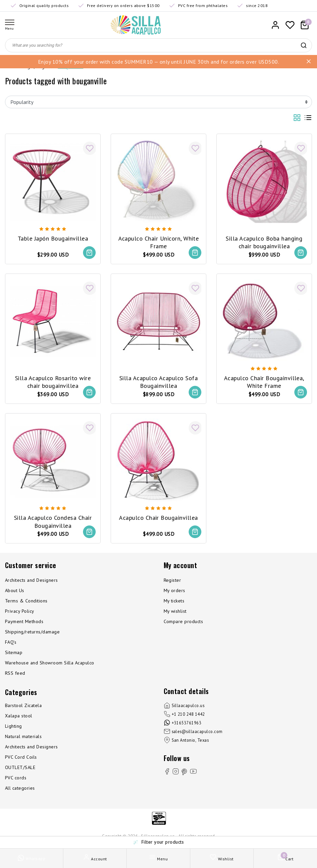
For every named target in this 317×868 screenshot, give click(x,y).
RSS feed (15, 674)
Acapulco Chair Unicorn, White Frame (159, 242)
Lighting (13, 727)
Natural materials (23, 737)
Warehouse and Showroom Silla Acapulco (50, 663)
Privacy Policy (20, 612)
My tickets (174, 601)
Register (172, 581)
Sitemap (14, 653)
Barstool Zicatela (23, 706)
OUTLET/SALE (20, 768)
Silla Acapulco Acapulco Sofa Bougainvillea (158, 382)
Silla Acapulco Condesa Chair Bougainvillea (53, 521)
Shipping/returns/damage (32, 632)
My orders (174, 591)
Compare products (183, 622)
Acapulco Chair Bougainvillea (158, 518)
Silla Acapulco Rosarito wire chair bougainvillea (53, 382)
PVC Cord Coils (21, 758)
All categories (20, 789)
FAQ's (11, 643)
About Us (15, 591)
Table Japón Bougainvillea (53, 238)
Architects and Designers (31, 581)
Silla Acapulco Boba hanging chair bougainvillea (264, 242)
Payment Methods (24, 622)
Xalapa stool (19, 716)
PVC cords (16, 778)
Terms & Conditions (26, 601)
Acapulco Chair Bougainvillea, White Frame (264, 382)
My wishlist (175, 612)
